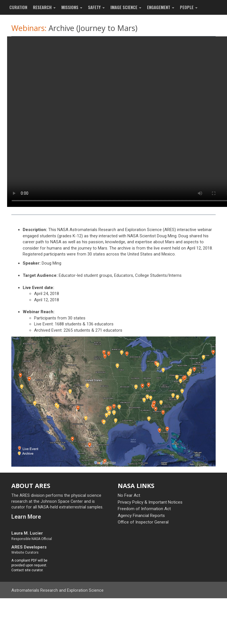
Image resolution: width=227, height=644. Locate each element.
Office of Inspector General (143, 522)
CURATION (18, 7)
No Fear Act (129, 495)
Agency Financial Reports (141, 516)
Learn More (26, 517)
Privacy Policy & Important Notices (150, 502)
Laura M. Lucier (27, 533)
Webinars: (29, 28)
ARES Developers (29, 547)
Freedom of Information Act (144, 509)
